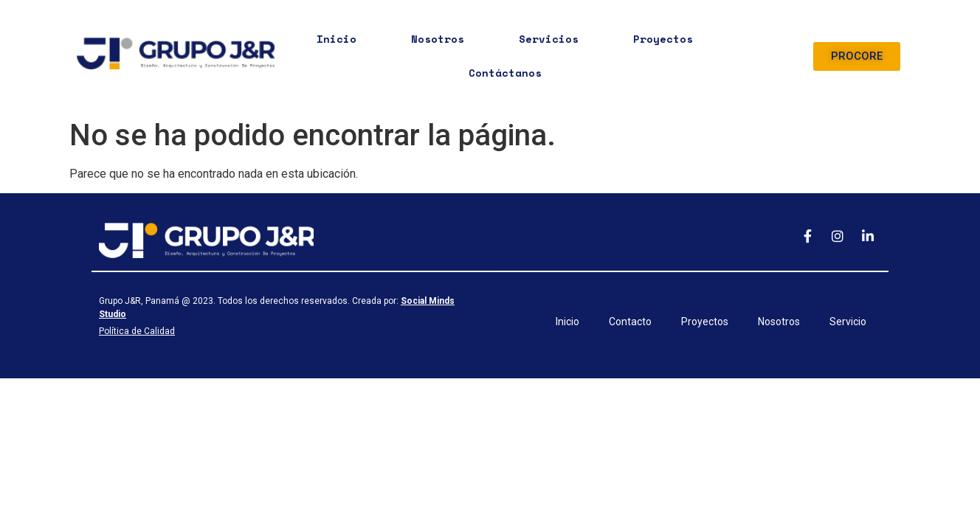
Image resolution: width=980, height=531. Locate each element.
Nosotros (438, 39)
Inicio (337, 39)
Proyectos (663, 39)
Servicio (848, 322)
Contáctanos (505, 73)
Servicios (549, 39)
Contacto (630, 322)
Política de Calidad (137, 331)
